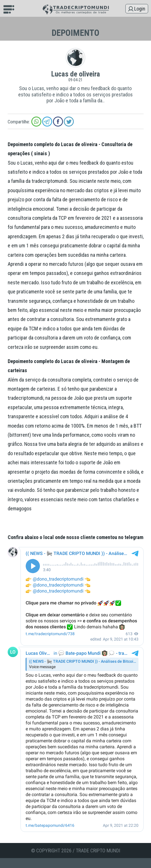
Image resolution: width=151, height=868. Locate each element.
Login (140, 9)
